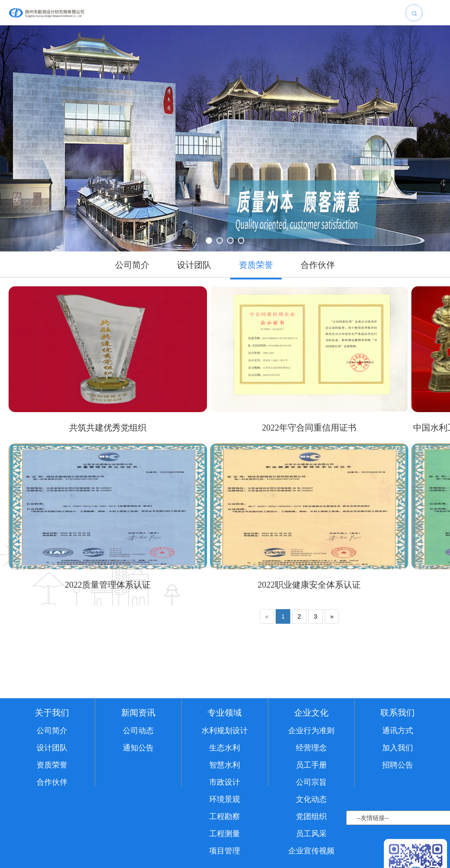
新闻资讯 (138, 763)
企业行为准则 (311, 781)
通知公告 (138, 798)
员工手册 (311, 815)
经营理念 (311, 798)
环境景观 (225, 850)
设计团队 (52, 798)
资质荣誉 (52, 815)
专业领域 (225, 763)
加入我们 (398, 798)
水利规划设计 (225, 781)
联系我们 (398, 763)
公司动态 (138, 781)
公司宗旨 (311, 832)
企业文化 (311, 763)
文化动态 (311, 850)
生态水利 (225, 798)
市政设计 (225, 832)
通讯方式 (398, 781)
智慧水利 (225, 815)
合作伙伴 (52, 832)
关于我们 (52, 763)
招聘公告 (398, 815)
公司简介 (52, 781)
